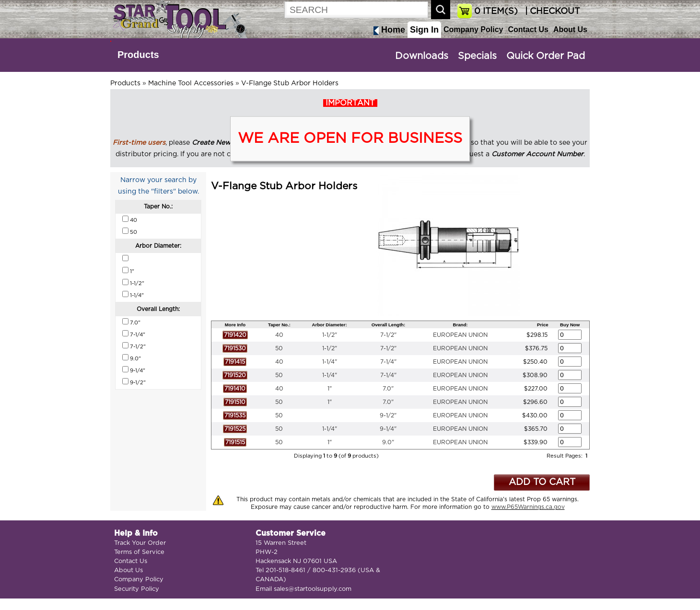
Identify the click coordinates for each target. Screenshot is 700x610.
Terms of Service (139, 552)
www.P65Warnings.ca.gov (528, 507)
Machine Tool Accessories (191, 83)
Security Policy (137, 589)
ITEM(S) (496, 12)
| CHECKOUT (551, 12)
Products (138, 55)
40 (279, 335)
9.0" (388, 442)
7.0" (388, 389)
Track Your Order (140, 543)
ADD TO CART (542, 482)
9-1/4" (388, 429)
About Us (570, 29)
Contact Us (528, 29)
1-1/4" (330, 362)
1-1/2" (330, 335)
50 (279, 348)
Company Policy (473, 29)
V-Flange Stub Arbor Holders (290, 83)
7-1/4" (388, 362)
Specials (477, 56)
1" (330, 389)
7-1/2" (388, 335)
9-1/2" (388, 415)
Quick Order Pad (546, 56)
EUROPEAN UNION (460, 335)
